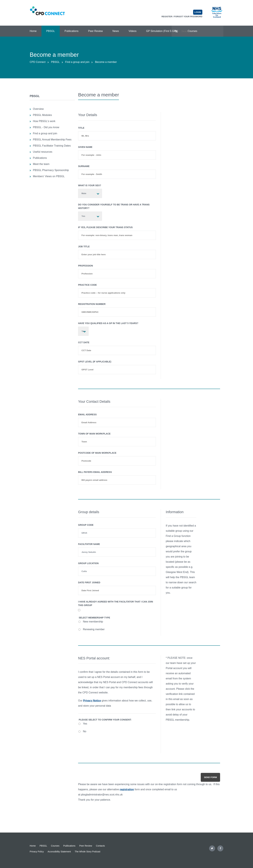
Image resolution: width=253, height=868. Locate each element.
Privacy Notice (92, 701)
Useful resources (43, 152)
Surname (84, 166)
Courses (55, 846)
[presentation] (103, 744)
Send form (210, 777)
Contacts (100, 846)
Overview (38, 109)
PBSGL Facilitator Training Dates (52, 146)
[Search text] (197, 31)
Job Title (84, 247)
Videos (133, 31)
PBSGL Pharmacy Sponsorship (51, 170)
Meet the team (41, 164)
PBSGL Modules (42, 115)
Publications (71, 31)
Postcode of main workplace (97, 453)
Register (167, 17)
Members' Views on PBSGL (49, 176)
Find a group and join (77, 62)
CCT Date (84, 342)
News (116, 31)
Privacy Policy (37, 852)
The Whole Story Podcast (88, 852)
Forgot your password (188, 17)
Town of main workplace (94, 434)
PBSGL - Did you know (46, 127)
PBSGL (51, 31)
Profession (86, 266)
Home (33, 31)
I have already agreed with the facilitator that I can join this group (116, 603)
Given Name (85, 147)
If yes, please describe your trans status (105, 227)
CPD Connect (38, 62)
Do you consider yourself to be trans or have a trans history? (114, 206)
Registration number (92, 304)
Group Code (86, 525)
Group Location (88, 563)
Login (198, 12)
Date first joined (89, 582)
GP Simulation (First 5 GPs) (162, 31)
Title (81, 128)
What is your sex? (90, 185)
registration (127, 789)
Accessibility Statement (59, 852)
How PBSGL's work (44, 121)
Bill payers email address (95, 472)
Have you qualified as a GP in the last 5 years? (108, 323)
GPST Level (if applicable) (95, 362)
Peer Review (95, 31)
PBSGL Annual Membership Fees (52, 140)
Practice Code (87, 285)
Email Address (87, 414)
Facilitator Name (89, 544)
